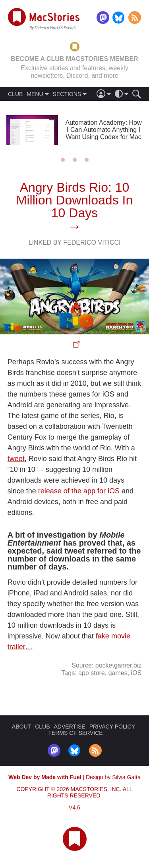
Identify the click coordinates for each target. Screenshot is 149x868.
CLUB (15, 94)
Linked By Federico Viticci (75, 243)
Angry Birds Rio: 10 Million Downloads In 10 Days (74, 200)
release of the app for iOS (79, 491)
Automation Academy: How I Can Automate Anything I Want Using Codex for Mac (103, 130)
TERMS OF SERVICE (75, 733)
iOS (136, 673)
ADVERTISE (70, 727)
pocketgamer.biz (119, 665)
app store (92, 673)
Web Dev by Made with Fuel (45, 777)
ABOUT (21, 727)
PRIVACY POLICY (112, 727)
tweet (16, 459)
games (118, 673)
